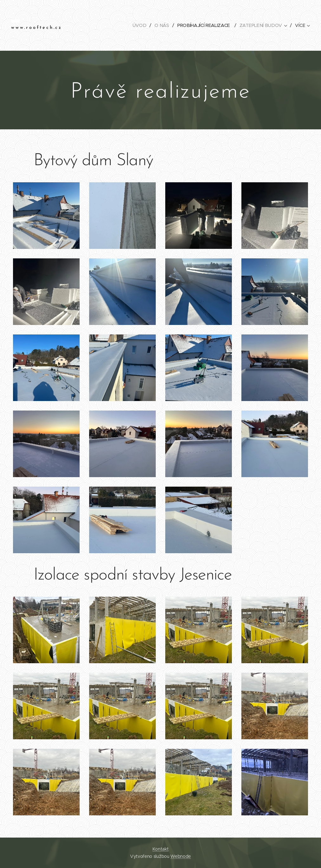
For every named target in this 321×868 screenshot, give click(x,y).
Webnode (181, 856)
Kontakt (161, 849)
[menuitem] (141, 25)
